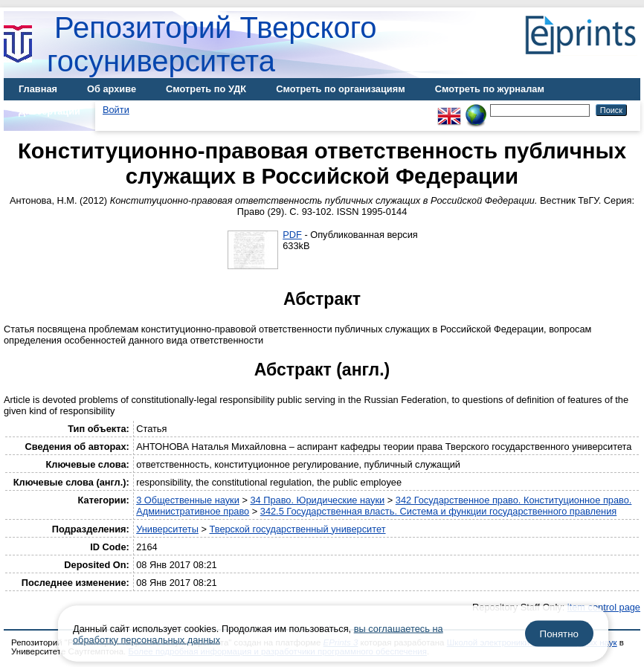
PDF (292, 235)
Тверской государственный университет (297, 529)
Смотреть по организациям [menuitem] (341, 89)
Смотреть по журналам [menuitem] (490, 89)
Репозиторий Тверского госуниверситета (212, 44)
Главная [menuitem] (38, 89)
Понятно (559, 634)
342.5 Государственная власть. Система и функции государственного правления (438, 511)
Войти (116, 110)
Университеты (167, 529)
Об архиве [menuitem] (112, 89)
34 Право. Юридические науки (317, 500)
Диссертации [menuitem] (49, 111)
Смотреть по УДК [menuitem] (206, 89)
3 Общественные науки (188, 500)
